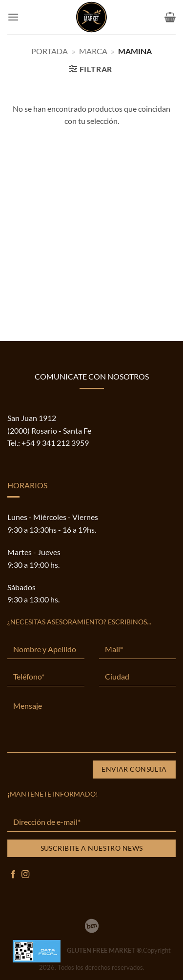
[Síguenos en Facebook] (13, 875)
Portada (50, 51)
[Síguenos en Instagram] (25, 875)
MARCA (93, 51)
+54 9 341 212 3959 (55, 443)
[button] (13, 17)
